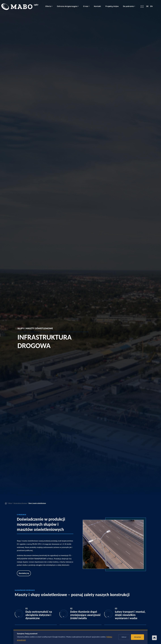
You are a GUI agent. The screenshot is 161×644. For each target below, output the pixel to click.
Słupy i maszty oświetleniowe (37, 503)
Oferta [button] (48, 6)
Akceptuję (137, 637)
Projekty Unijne (112, 6)
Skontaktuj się (24, 573)
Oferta (10, 503)
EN (151, 6)
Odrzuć (124, 637)
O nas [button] (86, 6)
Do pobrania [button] (128, 6)
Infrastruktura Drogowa (20, 503)
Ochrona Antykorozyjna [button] (67, 6)
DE (147, 6)
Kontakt (97, 6)
